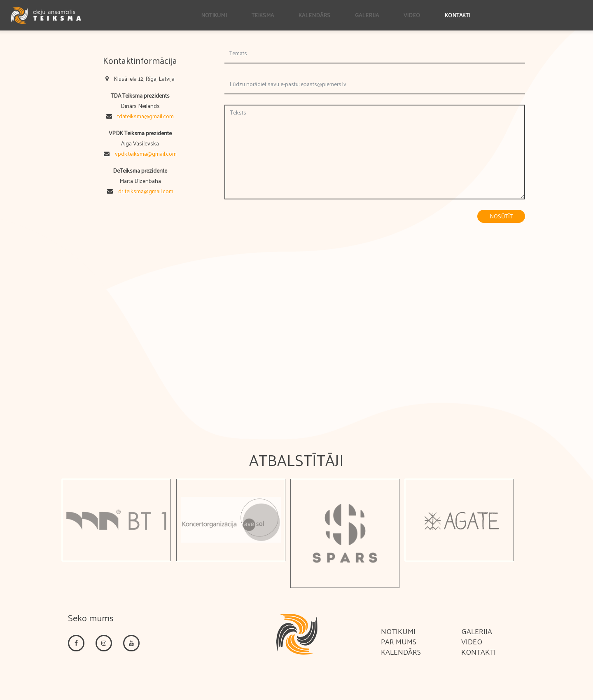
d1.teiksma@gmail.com (146, 191)
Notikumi (214, 15)
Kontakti (458, 15)
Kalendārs (314, 15)
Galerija (367, 15)
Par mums (399, 641)
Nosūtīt (501, 216)
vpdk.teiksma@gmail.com (146, 153)
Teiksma (263, 15)
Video (412, 15)
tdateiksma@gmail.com (146, 116)
